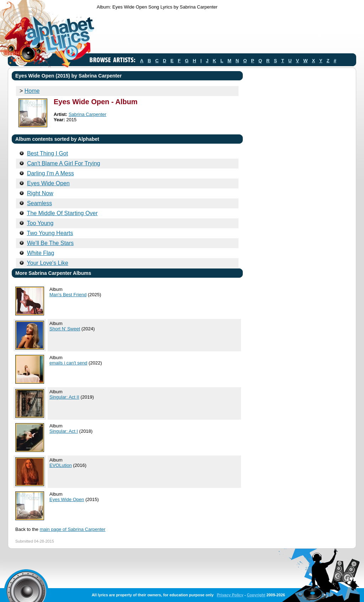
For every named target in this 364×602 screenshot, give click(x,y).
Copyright (256, 595)
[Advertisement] (226, 33)
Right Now (40, 193)
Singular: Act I (64, 431)
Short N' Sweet (65, 329)
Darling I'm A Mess (50, 173)
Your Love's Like (48, 263)
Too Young (40, 223)
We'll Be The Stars (50, 243)
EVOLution (61, 465)
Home (32, 91)
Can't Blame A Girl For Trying (64, 163)
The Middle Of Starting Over (62, 213)
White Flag (41, 253)
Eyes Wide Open (48, 183)
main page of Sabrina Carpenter (73, 529)
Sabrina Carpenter (87, 114)
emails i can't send (68, 363)
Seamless (39, 203)
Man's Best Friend (68, 295)
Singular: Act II (64, 397)
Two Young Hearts (50, 233)
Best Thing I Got (47, 153)
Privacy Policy (230, 595)
